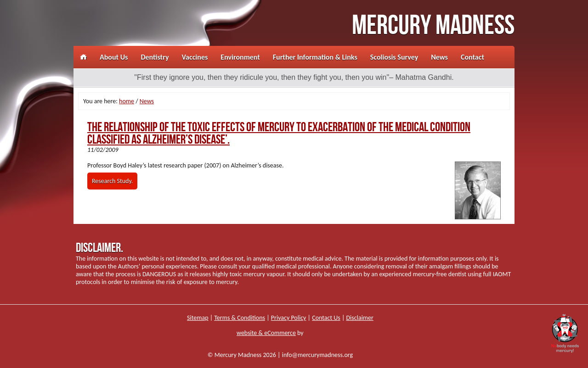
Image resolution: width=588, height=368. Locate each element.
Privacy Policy (289, 318)
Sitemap (198, 318)
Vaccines (195, 57)
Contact (472, 57)
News (439, 57)
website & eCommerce (266, 333)
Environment (240, 57)
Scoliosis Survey (394, 57)
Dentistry (155, 57)
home (127, 101)
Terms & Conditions (240, 318)
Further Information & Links (315, 57)
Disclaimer (360, 318)
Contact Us (326, 318)
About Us (114, 57)
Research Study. (112, 181)
